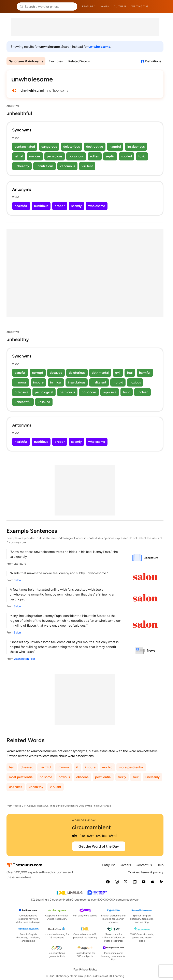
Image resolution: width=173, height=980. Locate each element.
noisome (46, 777)
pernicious (55, 156)
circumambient (91, 827)
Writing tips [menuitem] (140, 6)
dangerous (49, 147)
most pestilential (21, 777)
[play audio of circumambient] (74, 836)
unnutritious (45, 166)
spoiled (127, 156)
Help (160, 865)
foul (130, 373)
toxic (142, 156)
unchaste (16, 787)
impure (38, 382)
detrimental (100, 373)
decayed (56, 373)
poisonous (76, 156)
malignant (99, 382)
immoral (21, 382)
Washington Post (24, 659)
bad (12, 767)
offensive (21, 392)
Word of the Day (84, 820)
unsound (44, 402)
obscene (82, 777)
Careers (125, 865)
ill (77, 767)
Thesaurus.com (9, 6)
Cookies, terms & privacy (146, 872)
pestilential (103, 777)
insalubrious (136, 147)
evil (118, 373)
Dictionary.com (164, 6)
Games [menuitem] (104, 6)
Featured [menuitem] (89, 6)
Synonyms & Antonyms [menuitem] (26, 61)
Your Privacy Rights (85, 970)
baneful (20, 373)
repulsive (110, 392)
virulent (87, 166)
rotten (95, 156)
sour (136, 777)
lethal (19, 156)
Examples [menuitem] (56, 61)
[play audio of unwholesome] (14, 91)
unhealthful (23, 402)
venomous (67, 166)
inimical (56, 382)
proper (60, 206)
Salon (17, 580)
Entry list (109, 865)
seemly (76, 206)
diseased (27, 767)
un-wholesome (99, 47)
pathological (44, 392)
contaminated (25, 147)
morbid (118, 382)
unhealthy (22, 166)
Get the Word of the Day (99, 846)
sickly (122, 777)
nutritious (41, 206)
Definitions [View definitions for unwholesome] (153, 61)
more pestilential (131, 767)
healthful (21, 206)
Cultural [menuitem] (120, 6)
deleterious (71, 147)
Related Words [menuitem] (79, 61)
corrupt (38, 373)
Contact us (144, 865)
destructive (95, 147)
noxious (35, 156)
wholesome (97, 206)
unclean (142, 392)
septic (110, 156)
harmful (115, 147)
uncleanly (153, 777)
